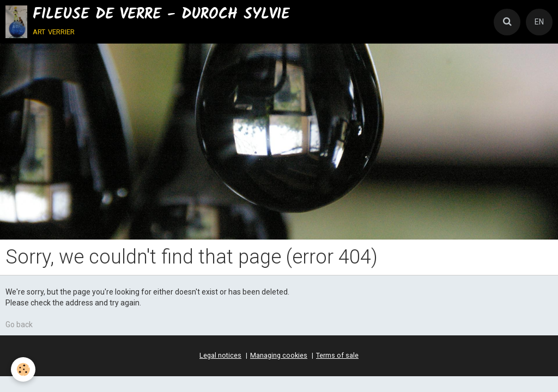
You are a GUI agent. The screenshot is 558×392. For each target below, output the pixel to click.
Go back (19, 324)
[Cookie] (23, 369)
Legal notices (220, 355)
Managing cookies (279, 355)
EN (539, 22)
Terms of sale (337, 355)
